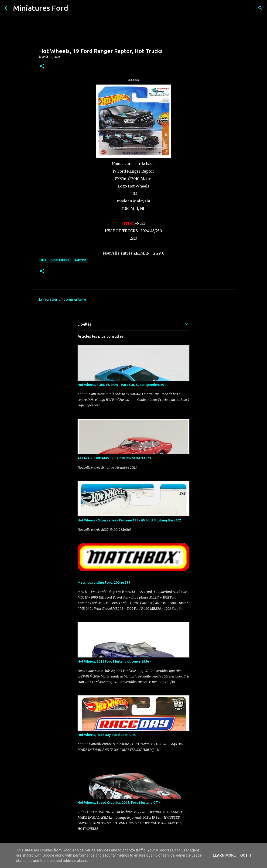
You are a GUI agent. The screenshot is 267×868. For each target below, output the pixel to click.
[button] (42, 66)
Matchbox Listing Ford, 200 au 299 (104, 582)
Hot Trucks (60, 260)
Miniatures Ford (41, 8)
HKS (44, 260)
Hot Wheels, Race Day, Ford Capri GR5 (107, 735)
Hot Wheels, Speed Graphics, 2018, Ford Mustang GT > (119, 803)
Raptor (80, 260)
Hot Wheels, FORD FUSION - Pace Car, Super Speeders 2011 (123, 385)
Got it (246, 855)
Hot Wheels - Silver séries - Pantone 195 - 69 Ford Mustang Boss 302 (129, 520)
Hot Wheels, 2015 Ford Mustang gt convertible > (115, 661)
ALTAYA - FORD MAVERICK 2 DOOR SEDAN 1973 (114, 458)
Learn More (224, 855)
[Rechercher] (75, 8)
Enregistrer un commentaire (63, 299)
